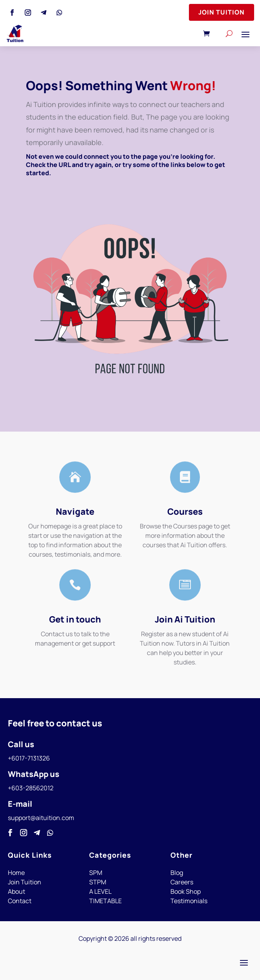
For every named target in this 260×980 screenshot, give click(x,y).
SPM (96, 873)
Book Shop (186, 891)
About (16, 891)
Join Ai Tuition (185, 619)
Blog (177, 873)
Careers (182, 882)
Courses (185, 512)
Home (16, 873)
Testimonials (189, 901)
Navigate (75, 512)
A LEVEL (100, 891)
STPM (98, 882)
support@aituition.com (41, 818)
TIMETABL (104, 901)
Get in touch (75, 619)
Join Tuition (222, 12)
